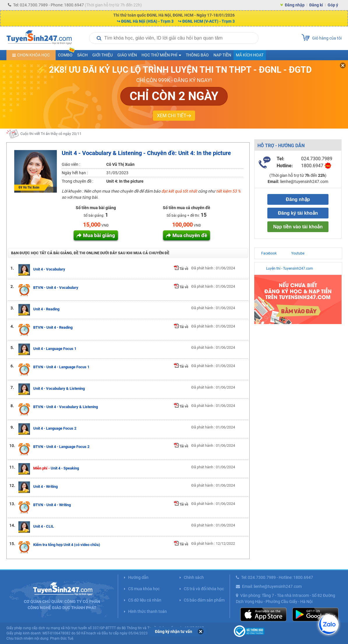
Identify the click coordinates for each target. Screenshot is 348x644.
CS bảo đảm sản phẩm (204, 600)
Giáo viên (127, 55)
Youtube (298, 253)
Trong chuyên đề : (77, 181)
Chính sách (194, 577)
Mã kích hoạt (250, 55)
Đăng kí (316, 5)
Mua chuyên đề (190, 235)
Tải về (181, 269)
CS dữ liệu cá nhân (145, 600)
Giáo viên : (71, 164)
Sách (82, 55)
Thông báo (197, 55)
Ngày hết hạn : (75, 173)
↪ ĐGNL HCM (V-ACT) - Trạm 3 (206, 21)
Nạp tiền (222, 55)
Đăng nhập (295, 5)
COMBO (66, 54)
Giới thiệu (103, 55)
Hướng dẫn (138, 577)
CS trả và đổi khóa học (204, 589)
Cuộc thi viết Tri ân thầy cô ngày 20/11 (51, 137)
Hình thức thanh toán (147, 611)
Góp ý (333, 5)
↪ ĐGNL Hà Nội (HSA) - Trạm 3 (145, 21)
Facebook (269, 253)
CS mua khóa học (144, 589)
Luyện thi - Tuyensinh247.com (290, 268)
